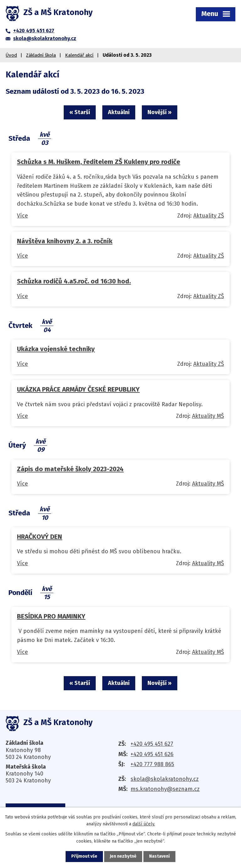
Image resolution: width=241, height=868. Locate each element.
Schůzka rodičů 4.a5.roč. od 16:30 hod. (74, 281)
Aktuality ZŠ (209, 216)
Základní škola (41, 55)
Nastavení (159, 857)
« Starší (79, 112)
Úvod (11, 55)
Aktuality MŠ (208, 416)
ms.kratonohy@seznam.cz (165, 790)
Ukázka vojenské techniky (56, 349)
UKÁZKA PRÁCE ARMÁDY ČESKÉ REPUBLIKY (78, 390)
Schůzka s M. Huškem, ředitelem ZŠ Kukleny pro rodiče (99, 162)
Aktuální (119, 112)
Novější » (160, 112)
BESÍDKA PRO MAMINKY (51, 616)
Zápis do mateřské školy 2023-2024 (70, 469)
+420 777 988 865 (152, 765)
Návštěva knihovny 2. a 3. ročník (65, 241)
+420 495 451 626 (152, 755)
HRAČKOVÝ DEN (40, 537)
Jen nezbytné (123, 857)
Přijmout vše (84, 857)
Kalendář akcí (79, 55)
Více (22, 216)
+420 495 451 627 (152, 744)
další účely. (144, 824)
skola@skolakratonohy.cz (165, 779)
